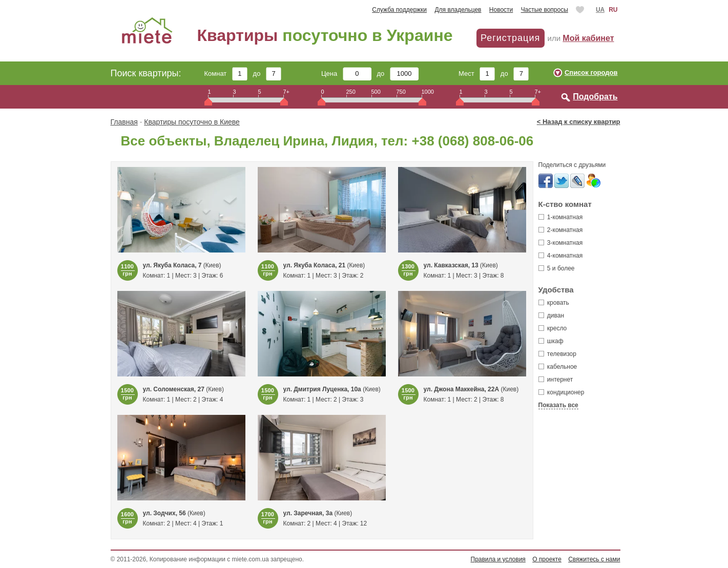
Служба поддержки (399, 10)
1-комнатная (561, 217)
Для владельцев (458, 10)
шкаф (551, 341)
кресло (553, 328)
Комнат (226, 73)
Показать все (558, 405)
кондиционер (561, 392)
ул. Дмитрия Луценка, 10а (322, 389)
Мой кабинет (588, 38)
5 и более (557, 268)
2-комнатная (561, 230)
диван (552, 315)
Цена (346, 73)
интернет (556, 380)
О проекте (547, 559)
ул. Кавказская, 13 (451, 265)
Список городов (591, 72)
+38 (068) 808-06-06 (472, 141)
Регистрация (510, 38)
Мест (477, 73)
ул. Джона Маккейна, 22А (462, 389)
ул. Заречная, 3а (308, 513)
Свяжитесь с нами (594, 559)
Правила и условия (498, 559)
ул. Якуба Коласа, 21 (315, 265)
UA (600, 10)
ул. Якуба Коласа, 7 (172, 265)
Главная (124, 122)
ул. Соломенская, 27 (174, 389)
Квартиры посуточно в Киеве (192, 122)
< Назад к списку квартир (579, 122)
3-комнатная (561, 243)
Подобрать (595, 97)
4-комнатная (561, 256)
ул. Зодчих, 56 (164, 513)
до (267, 73)
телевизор (557, 354)
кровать (554, 303)
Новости (501, 10)
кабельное (558, 367)
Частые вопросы (545, 10)
